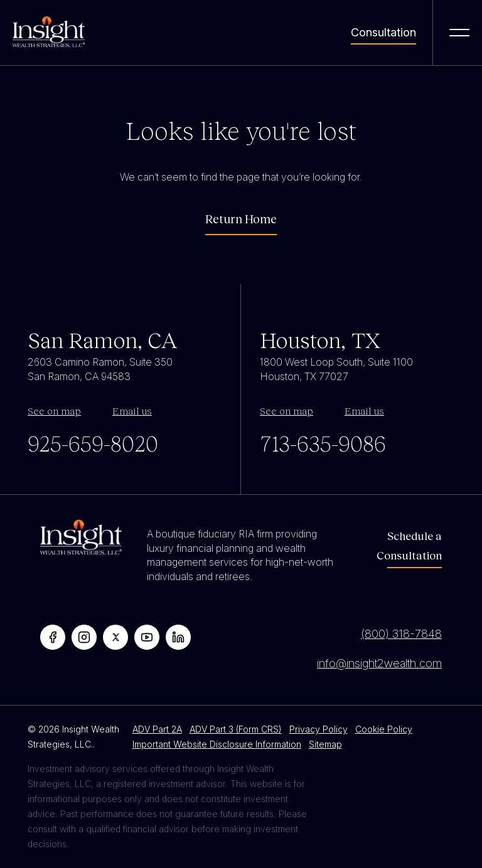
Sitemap (325, 744)
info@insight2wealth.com (379, 663)
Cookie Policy (384, 729)
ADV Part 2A (157, 729)
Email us (132, 410)
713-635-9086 (323, 443)
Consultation (383, 33)
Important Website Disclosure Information (217, 744)
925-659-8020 (93, 443)
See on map (54, 410)
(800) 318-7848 (401, 634)
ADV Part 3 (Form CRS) (236, 729)
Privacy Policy (319, 729)
